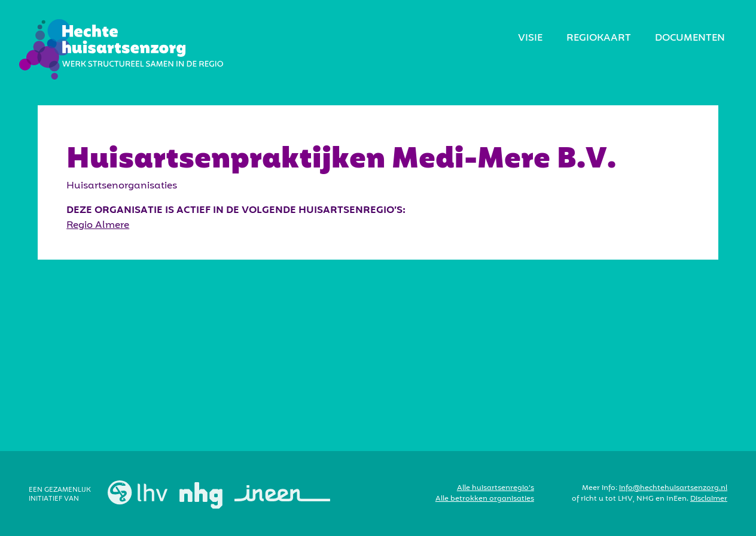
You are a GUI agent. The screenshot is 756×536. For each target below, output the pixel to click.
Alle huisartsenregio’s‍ (496, 488)
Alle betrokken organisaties (485, 499)
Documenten (690, 38)
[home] (121, 49)
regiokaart (599, 38)
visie (530, 38)
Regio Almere (98, 226)
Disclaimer (709, 499)
